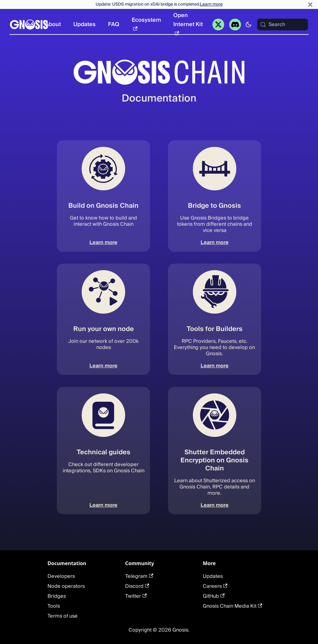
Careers (215, 586)
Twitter (136, 596)
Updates (84, 24)
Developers (61, 576)
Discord (137, 586)
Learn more (211, 4)
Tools (54, 606)
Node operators (66, 586)
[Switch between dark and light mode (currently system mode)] (248, 25)
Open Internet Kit (188, 23)
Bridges (57, 596)
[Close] (310, 5)
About (53, 24)
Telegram (139, 576)
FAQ (114, 24)
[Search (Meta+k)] (283, 25)
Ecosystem (146, 23)
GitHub (214, 596)
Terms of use (63, 616)
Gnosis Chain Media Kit (232, 606)
